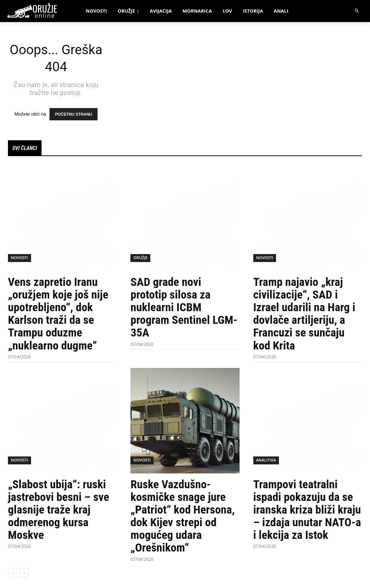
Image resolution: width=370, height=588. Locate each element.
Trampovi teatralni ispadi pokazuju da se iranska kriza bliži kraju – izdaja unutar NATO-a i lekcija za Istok (307, 511)
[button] (357, 11)
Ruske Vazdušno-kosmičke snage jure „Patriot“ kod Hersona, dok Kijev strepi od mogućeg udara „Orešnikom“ (182, 518)
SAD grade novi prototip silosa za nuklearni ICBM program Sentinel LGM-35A (184, 309)
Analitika (265, 463)
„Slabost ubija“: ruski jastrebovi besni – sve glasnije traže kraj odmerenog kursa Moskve (59, 511)
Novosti (19, 260)
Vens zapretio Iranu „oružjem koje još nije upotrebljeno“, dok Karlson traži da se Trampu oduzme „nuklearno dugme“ (58, 315)
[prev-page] (12, 574)
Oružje (140, 260)
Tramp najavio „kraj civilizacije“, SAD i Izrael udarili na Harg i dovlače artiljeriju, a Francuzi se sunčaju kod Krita (304, 315)
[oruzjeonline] (39, 11)
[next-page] (24, 574)
